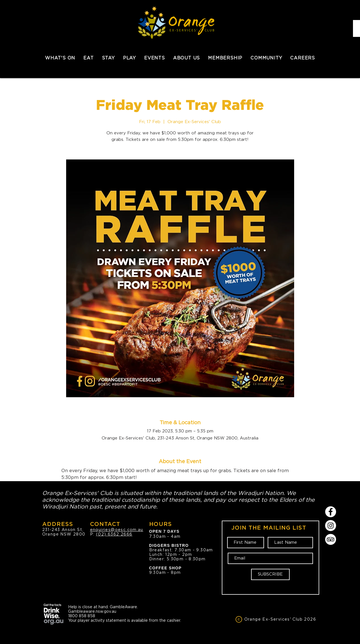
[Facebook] (331, 512)
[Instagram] (331, 526)
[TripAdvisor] (331, 539)
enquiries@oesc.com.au (117, 530)
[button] (89, 58)
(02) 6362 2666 (114, 534)
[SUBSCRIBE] (270, 574)
